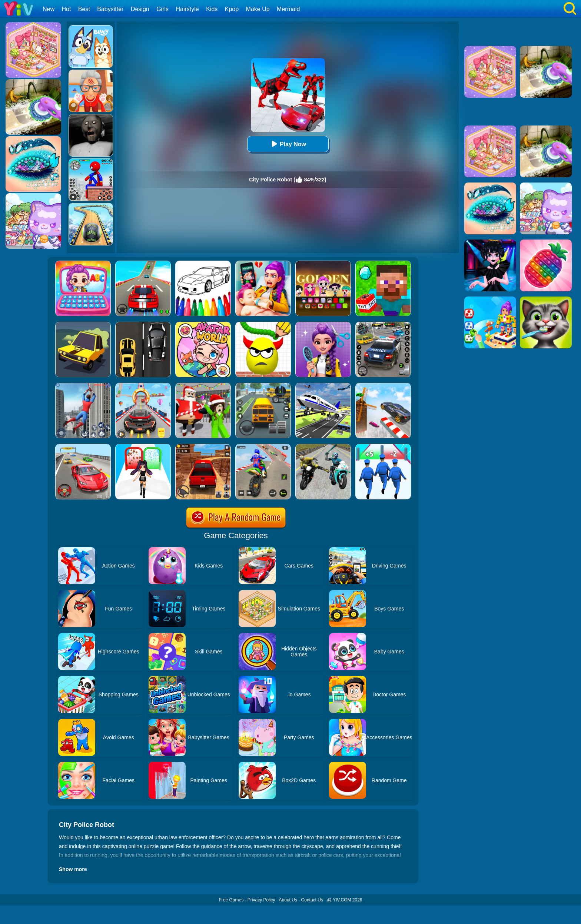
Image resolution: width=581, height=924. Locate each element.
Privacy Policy (261, 900)
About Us (288, 900)
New (49, 9)
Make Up (258, 9)
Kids (212, 9)
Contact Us (312, 900)
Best (84, 9)
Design (140, 9)
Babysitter (110, 9)
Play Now (288, 144)
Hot (66, 9)
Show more (73, 869)
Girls (162, 9)
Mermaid (288, 9)
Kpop (232, 9)
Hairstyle (187, 9)
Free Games (231, 900)
